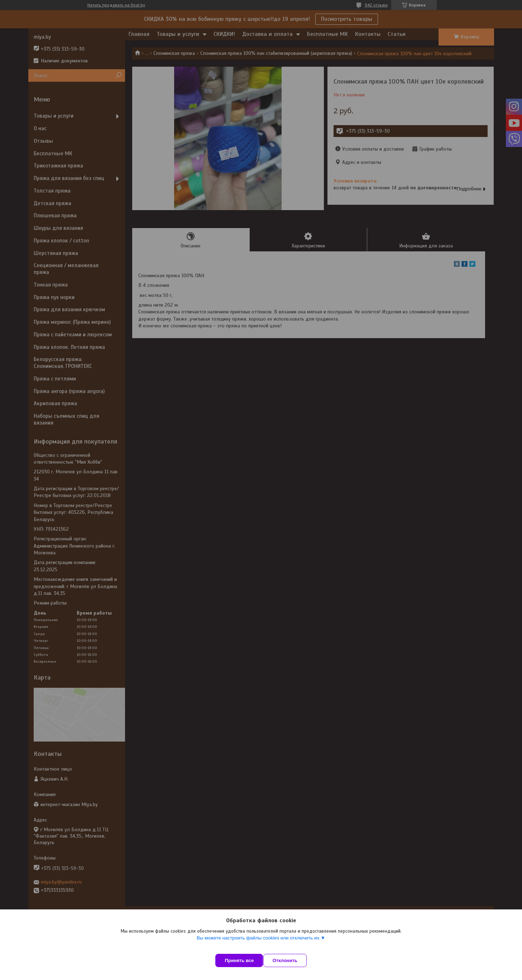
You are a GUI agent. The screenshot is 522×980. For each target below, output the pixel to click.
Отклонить (292, 960)
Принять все (239, 960)
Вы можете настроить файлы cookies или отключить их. (259, 945)
